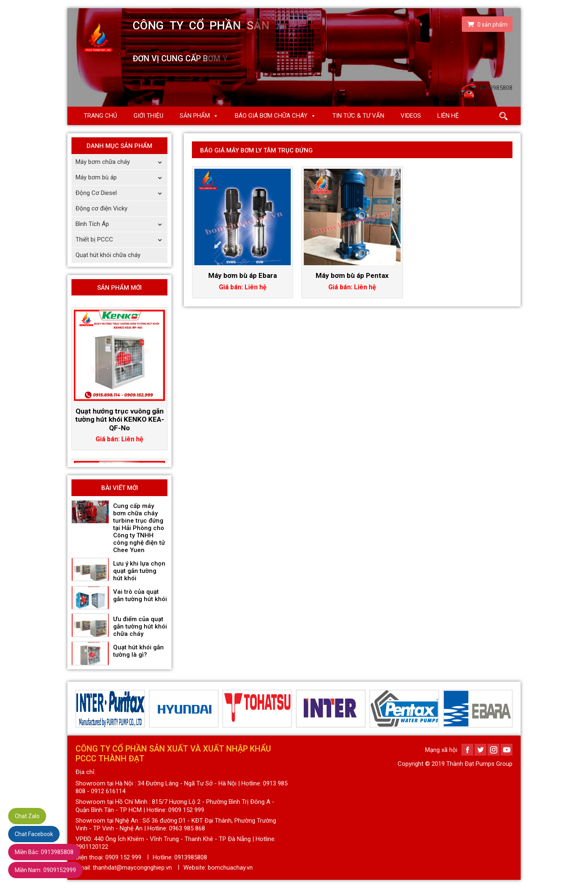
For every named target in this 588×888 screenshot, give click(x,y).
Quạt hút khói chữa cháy (108, 255)
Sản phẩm (195, 116)
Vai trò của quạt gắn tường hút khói (140, 595)
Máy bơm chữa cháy (121, 162)
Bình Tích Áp (121, 224)
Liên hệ (448, 116)
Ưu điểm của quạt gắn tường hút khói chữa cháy (140, 626)
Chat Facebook (34, 834)
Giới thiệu (148, 116)
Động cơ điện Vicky (101, 208)
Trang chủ (100, 116)
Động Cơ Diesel (121, 193)
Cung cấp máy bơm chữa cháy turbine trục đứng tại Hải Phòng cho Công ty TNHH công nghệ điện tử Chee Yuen (139, 528)
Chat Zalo (27, 816)
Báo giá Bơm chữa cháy (271, 116)
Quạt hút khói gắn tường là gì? (138, 651)
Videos (411, 116)
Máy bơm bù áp (121, 178)
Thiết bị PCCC (121, 240)
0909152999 (45, 870)
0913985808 (44, 852)
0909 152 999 (123, 857)
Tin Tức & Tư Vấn (358, 116)
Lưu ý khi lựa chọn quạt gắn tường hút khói (139, 571)
